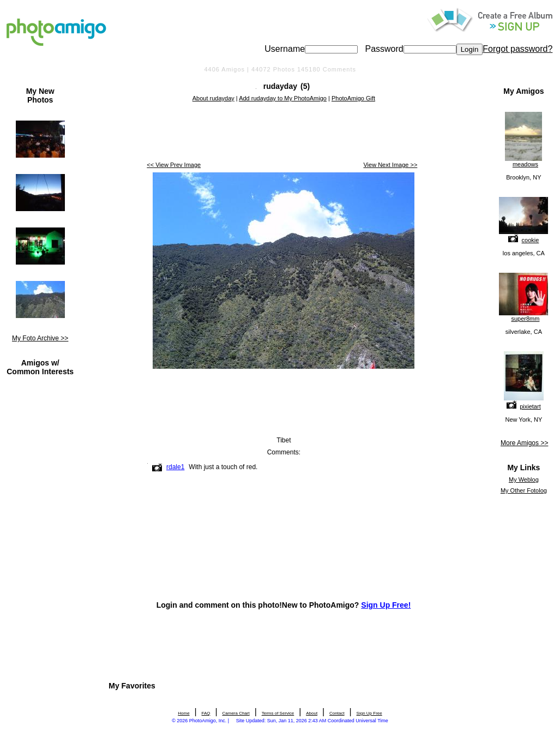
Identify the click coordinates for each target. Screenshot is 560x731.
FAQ (206, 713)
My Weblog (524, 480)
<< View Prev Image (174, 165)
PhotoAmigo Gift (353, 98)
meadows (525, 164)
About (312, 713)
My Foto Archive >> (40, 338)
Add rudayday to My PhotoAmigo (283, 98)
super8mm (525, 319)
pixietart (530, 406)
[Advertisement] (284, 133)
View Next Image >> (390, 165)
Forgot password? (517, 49)
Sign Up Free (369, 713)
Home (183, 713)
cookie (531, 240)
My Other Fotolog (524, 490)
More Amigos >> (524, 443)
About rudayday (213, 98)
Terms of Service (278, 713)
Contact (337, 713)
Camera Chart (236, 713)
